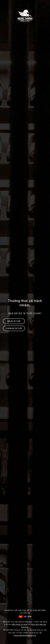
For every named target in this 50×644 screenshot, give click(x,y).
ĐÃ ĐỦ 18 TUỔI (14, 321)
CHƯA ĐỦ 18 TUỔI (14, 328)
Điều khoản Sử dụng (20, 624)
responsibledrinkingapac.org (25, 635)
